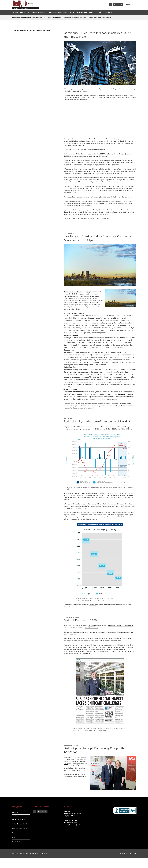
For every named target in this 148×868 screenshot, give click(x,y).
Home (16, 13)
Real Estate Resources (58, 13)
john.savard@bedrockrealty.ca (78, 825)
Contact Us (108, 13)
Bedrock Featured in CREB (80, 620)
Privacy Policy (124, 853)
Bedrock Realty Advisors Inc (116, 649)
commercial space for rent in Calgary (89, 352)
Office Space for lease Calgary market (120, 626)
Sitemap (133, 853)
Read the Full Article (91, 628)
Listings (99, 13)
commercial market (97, 504)
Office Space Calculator (78, 13)
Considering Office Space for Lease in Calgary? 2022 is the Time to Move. (37, 18)
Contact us (92, 605)
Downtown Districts (39, 13)
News (91, 13)
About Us (25, 13)
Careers (17, 816)
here (84, 777)
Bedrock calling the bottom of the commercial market (97, 421)
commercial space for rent (78, 392)
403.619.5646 (130, 5)
